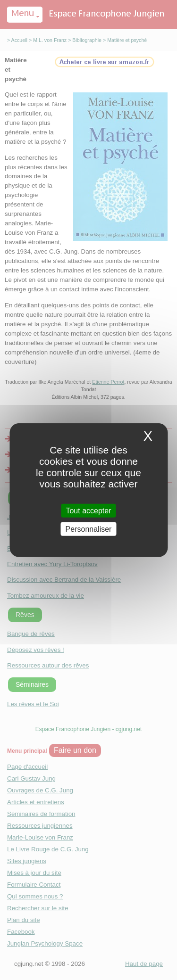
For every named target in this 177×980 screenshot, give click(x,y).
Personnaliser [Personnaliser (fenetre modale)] (89, 529)
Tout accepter (88, 510)
